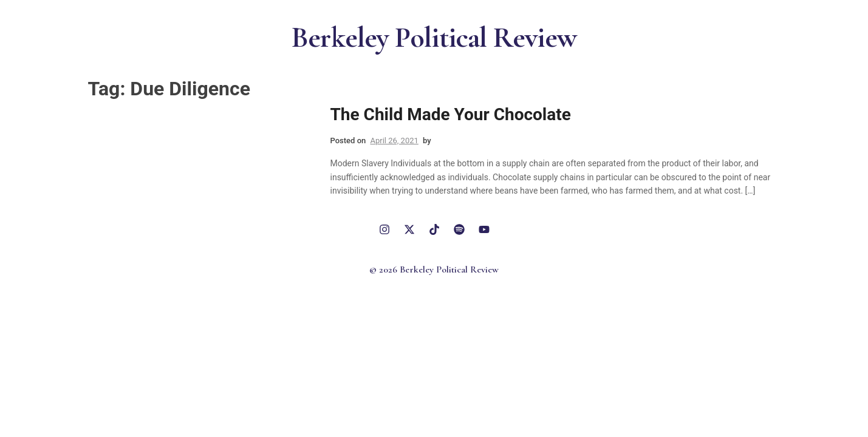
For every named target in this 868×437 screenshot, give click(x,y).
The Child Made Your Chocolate (451, 114)
